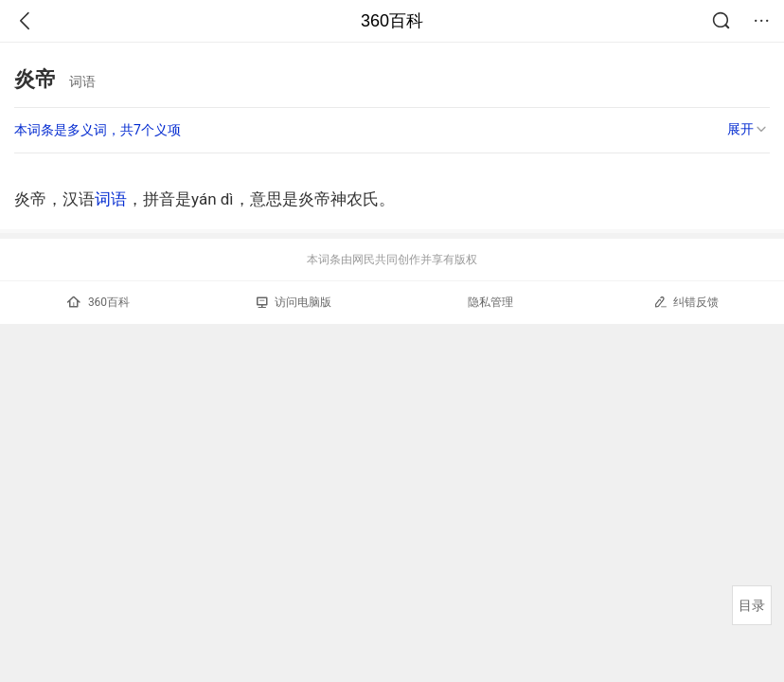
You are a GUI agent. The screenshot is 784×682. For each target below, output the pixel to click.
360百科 (392, 21)
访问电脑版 (294, 302)
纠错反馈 (686, 302)
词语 (111, 199)
